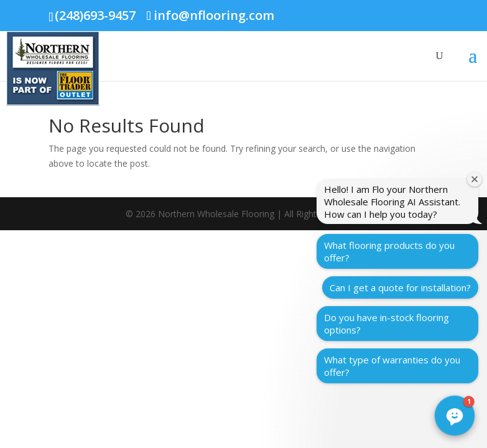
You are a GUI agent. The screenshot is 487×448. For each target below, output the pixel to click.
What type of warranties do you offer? (392, 366)
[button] (455, 416)
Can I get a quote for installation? (400, 287)
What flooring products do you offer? (389, 251)
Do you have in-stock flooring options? (387, 324)
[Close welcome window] (475, 179)
